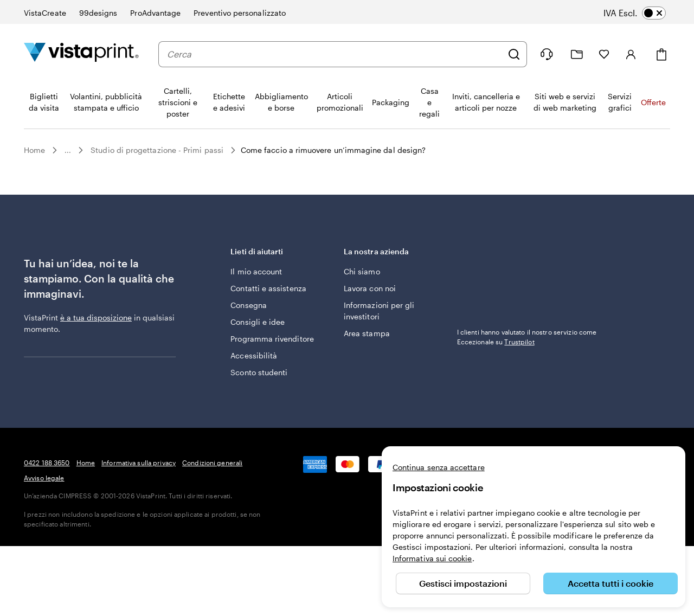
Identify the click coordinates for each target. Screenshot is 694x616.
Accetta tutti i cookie (611, 583)
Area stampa (367, 333)
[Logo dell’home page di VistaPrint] (81, 54)
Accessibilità (254, 355)
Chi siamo (362, 271)
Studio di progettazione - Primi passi (157, 150)
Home (34, 150)
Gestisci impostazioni (463, 583)
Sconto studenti (259, 372)
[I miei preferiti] (604, 54)
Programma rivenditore (272, 339)
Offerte (653, 102)
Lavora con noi (370, 288)
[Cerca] (514, 54)
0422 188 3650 (47, 463)
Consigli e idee (258, 322)
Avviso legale (44, 478)
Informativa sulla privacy (139, 463)
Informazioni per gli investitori (379, 311)
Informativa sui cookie (432, 558)
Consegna (249, 305)
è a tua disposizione (96, 317)
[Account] (631, 54)
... (68, 150)
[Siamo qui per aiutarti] (547, 54)
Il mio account (256, 271)
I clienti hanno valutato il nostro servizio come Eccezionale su (527, 337)
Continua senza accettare (439, 467)
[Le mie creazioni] (577, 54)
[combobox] (335, 54)
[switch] (642, 13)
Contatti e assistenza (268, 288)
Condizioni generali (212, 463)
